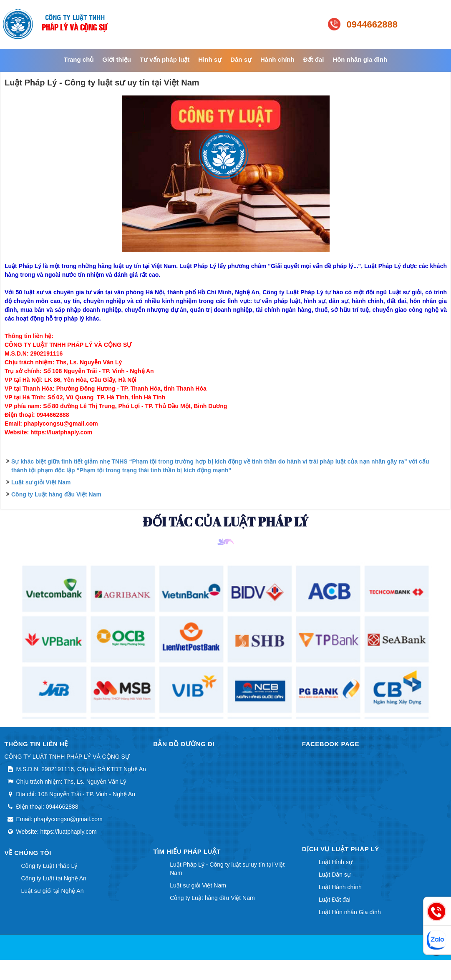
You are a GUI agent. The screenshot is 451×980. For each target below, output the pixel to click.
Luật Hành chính (340, 887)
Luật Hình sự (336, 862)
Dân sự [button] (241, 59)
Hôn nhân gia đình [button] (360, 59)
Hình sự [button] (210, 59)
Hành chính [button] (277, 59)
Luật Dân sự (335, 875)
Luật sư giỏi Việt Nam (41, 482)
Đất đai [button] (314, 59)
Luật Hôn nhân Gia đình (350, 912)
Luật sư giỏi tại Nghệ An (53, 891)
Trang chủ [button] (79, 59)
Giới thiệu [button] (117, 59)
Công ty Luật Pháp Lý (49, 866)
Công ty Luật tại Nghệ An (54, 878)
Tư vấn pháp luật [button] (165, 59)
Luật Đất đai (335, 900)
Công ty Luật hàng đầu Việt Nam (56, 494)
